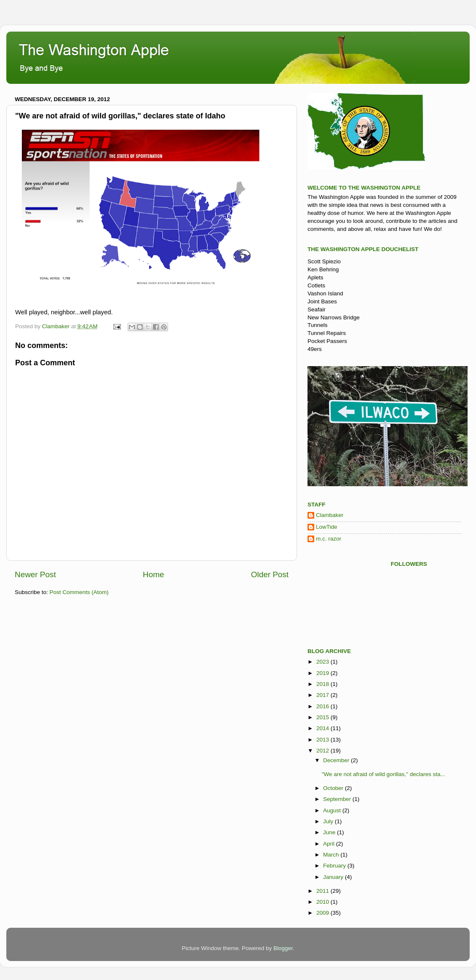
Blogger (283, 948)
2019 (324, 673)
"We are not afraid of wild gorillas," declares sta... (384, 774)
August (333, 810)
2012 (324, 751)
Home (153, 574)
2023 (324, 662)
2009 (324, 913)
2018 (324, 684)
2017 (324, 695)
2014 (324, 728)
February (335, 866)
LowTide (327, 527)
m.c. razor (329, 539)
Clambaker (330, 515)
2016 (324, 706)
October (334, 788)
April (330, 844)
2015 (324, 717)
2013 (324, 740)
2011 (324, 891)
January (334, 877)
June (330, 832)
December (337, 760)
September (338, 799)
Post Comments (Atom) (79, 592)
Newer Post (35, 574)
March (332, 855)
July (329, 821)
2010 (324, 902)
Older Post (270, 574)
